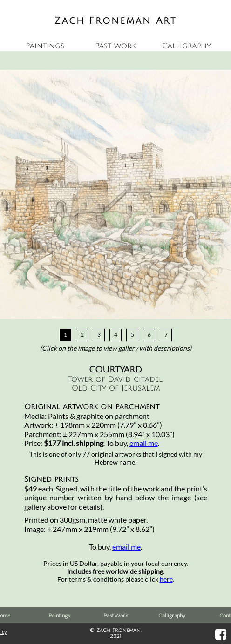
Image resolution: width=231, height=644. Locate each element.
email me (144, 443)
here (166, 579)
